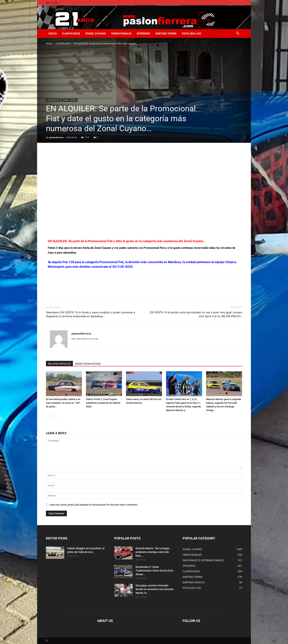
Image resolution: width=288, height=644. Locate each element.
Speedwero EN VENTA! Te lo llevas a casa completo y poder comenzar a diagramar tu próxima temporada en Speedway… (90, 314)
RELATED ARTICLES (59, 364)
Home (49, 44)
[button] (238, 34)
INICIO (53, 33)
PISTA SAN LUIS (191, 33)
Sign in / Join (52, 2)
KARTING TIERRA (166, 33)
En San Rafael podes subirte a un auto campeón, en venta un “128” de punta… (63, 403)
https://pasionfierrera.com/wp (85, 339)
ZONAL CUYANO (96, 33)
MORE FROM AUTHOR (88, 364)
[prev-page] (48, 418)
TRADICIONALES (121, 33)
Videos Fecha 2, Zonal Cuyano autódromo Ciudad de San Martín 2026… (103, 403)
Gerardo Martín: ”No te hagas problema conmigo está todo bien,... (153, 552)
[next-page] (54, 418)
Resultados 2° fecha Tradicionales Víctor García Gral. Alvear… (155, 571)
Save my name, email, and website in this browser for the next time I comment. (94, 505)
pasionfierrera (56, 137)
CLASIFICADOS (71, 33)
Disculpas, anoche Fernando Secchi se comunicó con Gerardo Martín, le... (154, 589)
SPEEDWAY (143, 33)
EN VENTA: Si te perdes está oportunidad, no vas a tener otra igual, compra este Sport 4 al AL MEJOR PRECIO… (196, 314)
